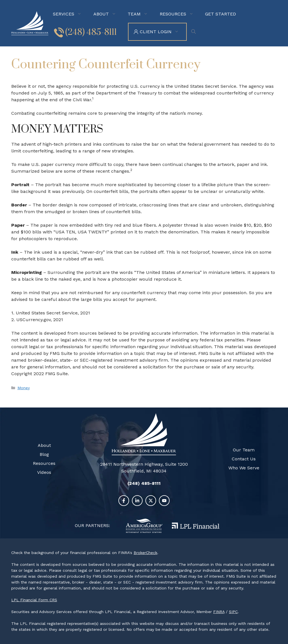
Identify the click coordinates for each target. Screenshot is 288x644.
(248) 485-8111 (91, 32)
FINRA (219, 612)
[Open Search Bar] (195, 32)
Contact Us (244, 459)
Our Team (244, 450)
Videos (44, 472)
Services (71, 14)
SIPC (233, 612)
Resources (180, 14)
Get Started (220, 14)
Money (24, 388)
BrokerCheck (145, 553)
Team (141, 14)
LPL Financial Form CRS (34, 600)
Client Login (163, 32)
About (108, 14)
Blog (44, 454)
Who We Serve (244, 468)
